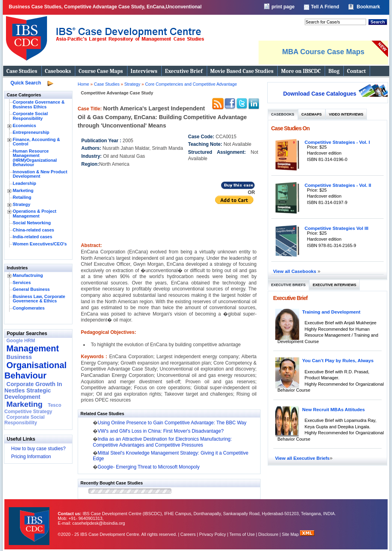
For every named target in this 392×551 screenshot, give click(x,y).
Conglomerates (29, 308)
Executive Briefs (289, 285)
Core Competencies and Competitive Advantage (191, 84)
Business (19, 357)
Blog (334, 71)
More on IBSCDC (301, 71)
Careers (188, 534)
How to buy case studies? (38, 449)
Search (378, 22)
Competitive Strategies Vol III (337, 228)
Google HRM (21, 341)
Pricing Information (31, 457)
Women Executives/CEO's (40, 244)
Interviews (144, 71)
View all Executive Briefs (303, 458)
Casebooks (58, 71)
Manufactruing (28, 275)
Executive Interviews (334, 285)
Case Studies (22, 71)
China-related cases (33, 230)
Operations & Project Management (34, 214)
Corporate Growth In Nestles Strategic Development (33, 390)
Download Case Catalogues (320, 94)
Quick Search (26, 83)
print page (283, 7)
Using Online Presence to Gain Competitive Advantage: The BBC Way (172, 423)
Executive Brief (184, 71)
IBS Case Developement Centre (30, 521)
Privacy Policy (213, 534)
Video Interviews (346, 114)
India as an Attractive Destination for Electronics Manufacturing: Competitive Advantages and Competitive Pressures (162, 442)
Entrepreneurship (31, 132)
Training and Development (331, 312)
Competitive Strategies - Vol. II (338, 185)
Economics (24, 125)
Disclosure (268, 534)
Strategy (22, 204)
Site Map (291, 534)
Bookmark (368, 7)
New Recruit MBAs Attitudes (334, 409)
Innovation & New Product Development (40, 174)
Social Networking (32, 223)
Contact (356, 71)
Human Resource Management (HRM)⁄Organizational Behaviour (35, 158)
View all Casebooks (296, 271)
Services (22, 282)
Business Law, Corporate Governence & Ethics (39, 299)
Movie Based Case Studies (242, 71)
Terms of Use (242, 534)
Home (83, 84)
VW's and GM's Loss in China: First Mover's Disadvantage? (161, 431)
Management (33, 348)
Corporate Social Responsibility (30, 116)
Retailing (22, 197)
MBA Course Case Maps (323, 52)
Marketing (23, 190)
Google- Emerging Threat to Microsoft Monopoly (149, 467)
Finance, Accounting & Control (36, 142)
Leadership (24, 183)
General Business (31, 289)
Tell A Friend (325, 7)
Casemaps (312, 114)
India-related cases (32, 237)
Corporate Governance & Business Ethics (39, 104)
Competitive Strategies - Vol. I (337, 142)
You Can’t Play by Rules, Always (338, 360)
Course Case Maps (101, 71)
